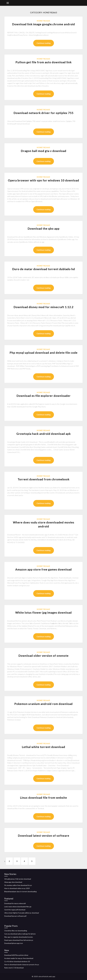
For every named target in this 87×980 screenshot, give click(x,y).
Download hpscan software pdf (15, 916)
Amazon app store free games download (43, 569)
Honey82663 (43, 21)
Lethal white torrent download (43, 747)
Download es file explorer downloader (44, 396)
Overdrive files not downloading (16, 931)
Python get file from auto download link (44, 62)
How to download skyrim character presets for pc (22, 965)
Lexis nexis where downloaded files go (18, 907)
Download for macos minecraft (15, 903)
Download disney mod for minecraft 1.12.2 (44, 307)
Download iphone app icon (14, 943)
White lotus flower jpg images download (43, 612)
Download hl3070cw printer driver (16, 955)
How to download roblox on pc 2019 (17, 888)
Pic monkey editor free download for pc (18, 885)
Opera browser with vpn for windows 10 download (43, 180)
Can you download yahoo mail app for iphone (20, 934)
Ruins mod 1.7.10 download (14, 968)
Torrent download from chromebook (44, 479)
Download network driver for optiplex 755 (44, 113)
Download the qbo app (44, 229)
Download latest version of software (44, 836)
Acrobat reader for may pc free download (19, 958)
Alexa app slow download (13, 882)
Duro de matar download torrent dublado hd (44, 269)
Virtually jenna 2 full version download (18, 879)
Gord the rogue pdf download (15, 910)
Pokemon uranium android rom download (43, 704)
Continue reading (44, 43)
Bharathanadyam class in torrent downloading (20, 891)
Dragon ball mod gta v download (44, 151)
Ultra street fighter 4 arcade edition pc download (22, 913)
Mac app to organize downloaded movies (19, 937)
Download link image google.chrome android (43, 24)
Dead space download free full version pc (19, 940)
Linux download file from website (43, 798)
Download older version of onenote (43, 656)
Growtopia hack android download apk (44, 434)
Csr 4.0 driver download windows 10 (17, 961)
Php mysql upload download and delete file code (44, 353)
